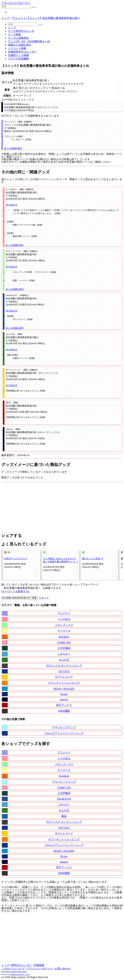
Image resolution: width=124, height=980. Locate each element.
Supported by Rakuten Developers (14, 971)
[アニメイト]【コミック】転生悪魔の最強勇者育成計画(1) (46, 18)
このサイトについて (13, 969)
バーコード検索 (17, 48)
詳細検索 (39, 965)
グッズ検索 (14, 34)
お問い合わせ (63, 969)
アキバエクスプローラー (16, 3)
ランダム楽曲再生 (18, 38)
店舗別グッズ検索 (18, 55)
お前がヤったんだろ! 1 (16, 558)
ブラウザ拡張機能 (18, 59)
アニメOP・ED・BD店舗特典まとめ (29, 41)
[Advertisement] (62, 507)
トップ (5, 18)
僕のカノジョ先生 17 (93, 558)
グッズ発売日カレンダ (21, 31)
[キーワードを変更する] (15, 591)
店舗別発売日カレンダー (22, 52)
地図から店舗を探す (20, 45)
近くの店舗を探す (13, 148)
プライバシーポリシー (40, 969)
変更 (34, 598)
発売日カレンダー (21, 965)
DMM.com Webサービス (20, 974)
